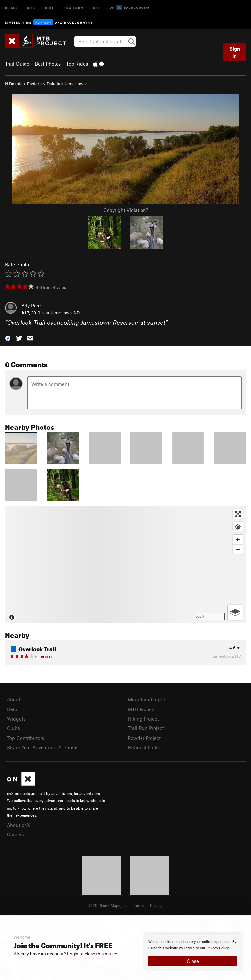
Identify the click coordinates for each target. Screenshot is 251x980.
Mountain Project (147, 699)
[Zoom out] (238, 549)
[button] (8, 338)
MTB (31, 7)
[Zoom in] (238, 540)
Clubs (13, 728)
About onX (19, 825)
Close (193, 961)
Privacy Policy (218, 948)
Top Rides (77, 64)
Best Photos (48, 64)
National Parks (144, 747)
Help (12, 709)
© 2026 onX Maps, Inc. (109, 905)
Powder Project (144, 738)
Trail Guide (17, 64)
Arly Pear (31, 306)
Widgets (16, 719)
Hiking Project (143, 719)
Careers (15, 834)
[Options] (235, 612)
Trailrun (74, 7)
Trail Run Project (146, 728)
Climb (11, 7)
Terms (139, 905)
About (14, 699)
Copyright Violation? (126, 210)
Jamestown (75, 84)
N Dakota (14, 84)
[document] (193, 953)
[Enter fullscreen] (238, 514)
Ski (97, 7)
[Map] (125, 565)
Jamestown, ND (65, 313)
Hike (50, 7)
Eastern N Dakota (44, 84)
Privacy (156, 905)
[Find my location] (238, 527)
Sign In (235, 52)
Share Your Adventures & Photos (43, 747)
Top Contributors (25, 738)
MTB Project (141, 709)
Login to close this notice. (93, 954)
